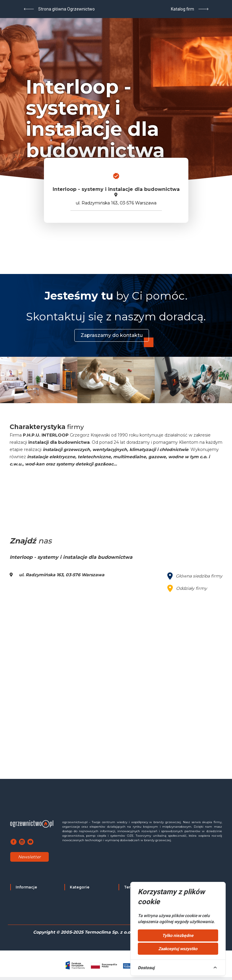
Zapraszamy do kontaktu (112, 335)
